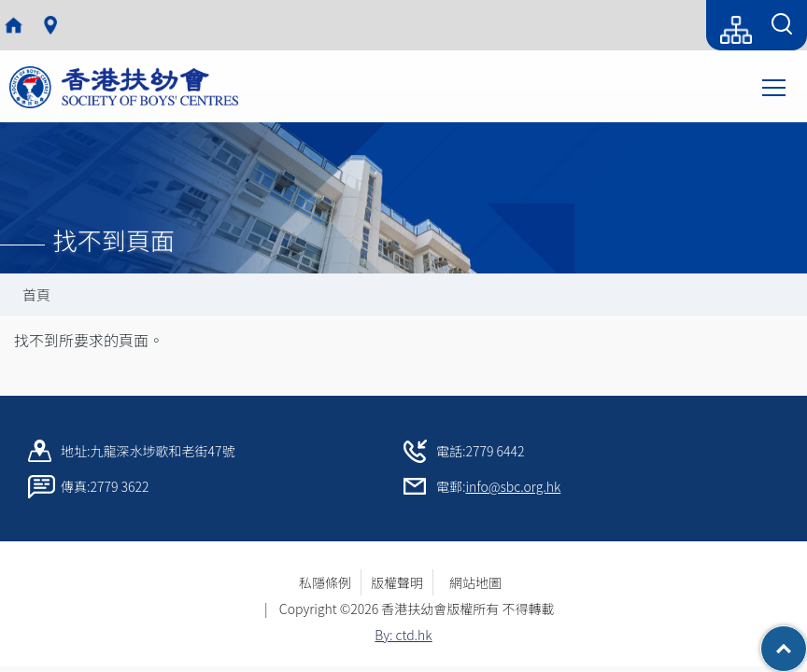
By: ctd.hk (403, 635)
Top (807, 639)
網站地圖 (482, 582)
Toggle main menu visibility (775, 86)
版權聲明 (397, 582)
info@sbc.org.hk (514, 486)
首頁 (36, 294)
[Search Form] (782, 25)
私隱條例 (325, 582)
